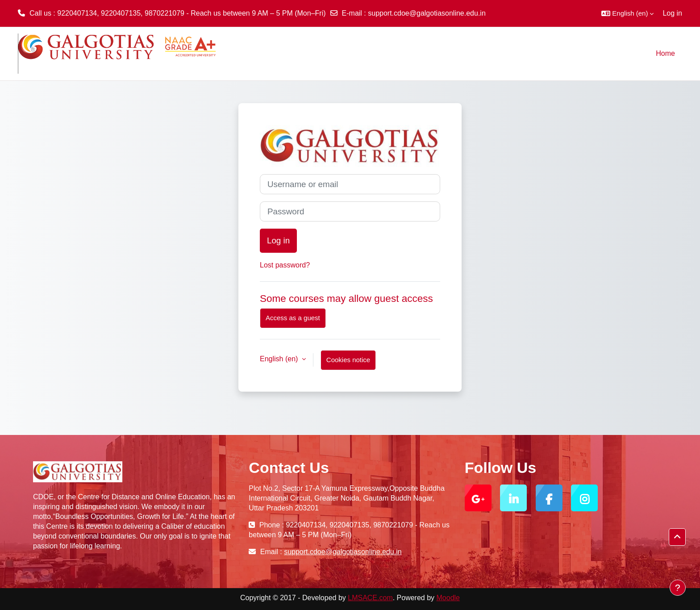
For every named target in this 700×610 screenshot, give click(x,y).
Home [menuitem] (665, 53)
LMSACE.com (370, 598)
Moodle (448, 598)
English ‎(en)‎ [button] (280, 359)
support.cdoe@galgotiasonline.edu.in (427, 13)
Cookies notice (348, 360)
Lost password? (285, 265)
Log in (672, 13)
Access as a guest (293, 318)
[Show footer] (678, 588)
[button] (627, 13)
